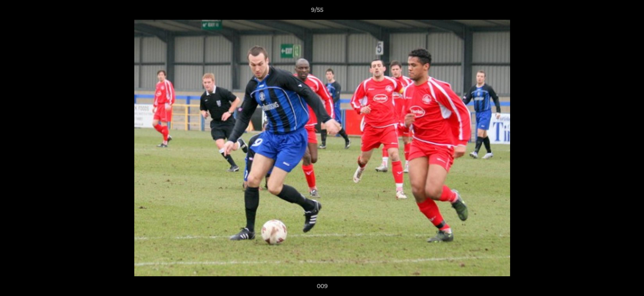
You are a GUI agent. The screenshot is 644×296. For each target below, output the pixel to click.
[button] (609, 12)
